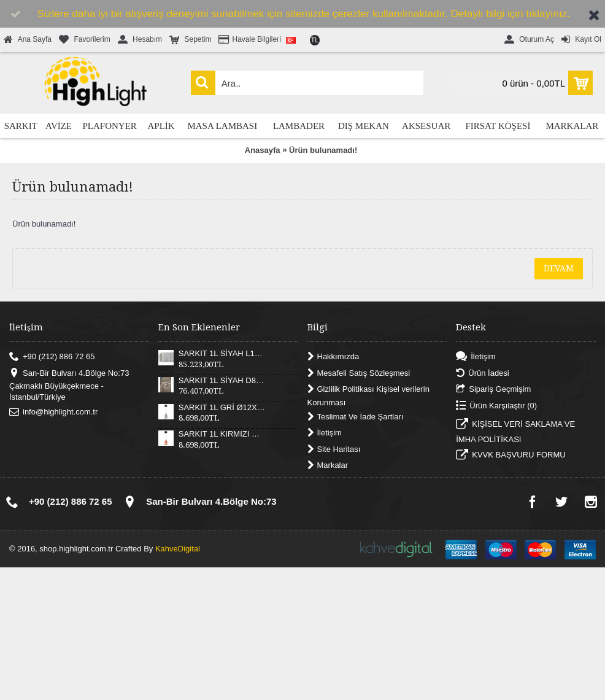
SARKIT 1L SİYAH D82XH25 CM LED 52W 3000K (222, 381)
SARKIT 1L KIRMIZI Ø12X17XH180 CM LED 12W (222, 434)
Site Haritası (334, 449)
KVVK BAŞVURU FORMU (511, 456)
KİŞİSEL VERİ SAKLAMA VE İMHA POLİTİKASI (515, 431)
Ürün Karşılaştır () (496, 406)
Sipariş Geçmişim (493, 390)
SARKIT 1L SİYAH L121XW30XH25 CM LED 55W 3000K (222, 354)
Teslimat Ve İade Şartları (356, 417)
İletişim (325, 433)
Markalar (328, 466)
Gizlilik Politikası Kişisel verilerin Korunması (369, 396)
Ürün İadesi (482, 373)
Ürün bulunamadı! (323, 150)
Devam (559, 268)
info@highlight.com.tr (53, 412)
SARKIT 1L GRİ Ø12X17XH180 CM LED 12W (222, 408)
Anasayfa (263, 150)
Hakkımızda (333, 357)
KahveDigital (178, 549)
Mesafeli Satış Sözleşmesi (359, 373)
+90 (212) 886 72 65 (52, 357)
